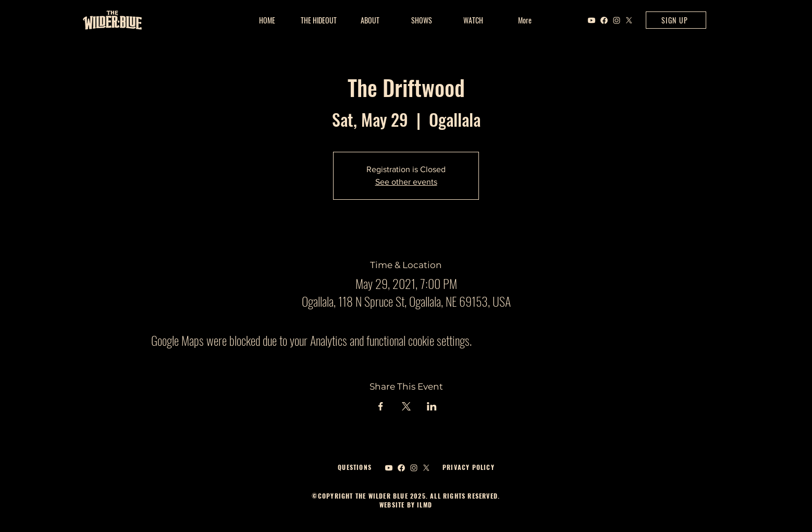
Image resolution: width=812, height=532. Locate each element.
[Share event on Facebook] (381, 406)
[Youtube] (592, 20)
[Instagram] (617, 20)
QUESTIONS (355, 467)
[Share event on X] (406, 406)
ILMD (423, 505)
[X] (629, 20)
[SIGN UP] (676, 20)
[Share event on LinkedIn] (432, 406)
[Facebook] (604, 20)
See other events (406, 182)
